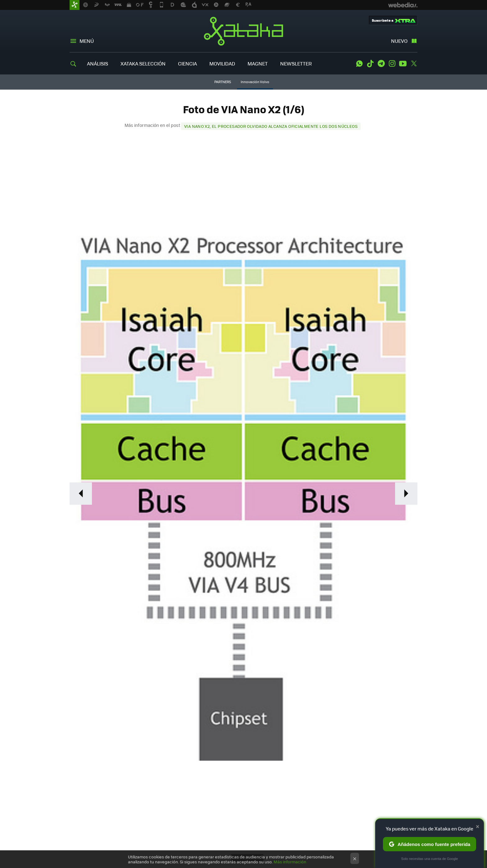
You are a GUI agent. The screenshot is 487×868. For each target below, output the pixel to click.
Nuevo (399, 41)
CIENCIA (187, 63)
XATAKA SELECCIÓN (143, 63)
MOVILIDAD (222, 63)
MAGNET (258, 63)
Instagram (392, 64)
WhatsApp (359, 64)
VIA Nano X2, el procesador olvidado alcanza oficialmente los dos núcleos (271, 126)
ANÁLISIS (98, 63)
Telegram (381, 64)
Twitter (414, 64)
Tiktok (370, 64)
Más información (290, 862)
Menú (87, 41)
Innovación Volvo (255, 82)
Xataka (243, 31)
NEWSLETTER (296, 63)
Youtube (403, 64)
